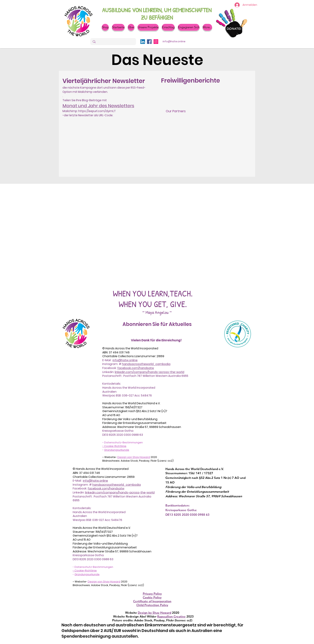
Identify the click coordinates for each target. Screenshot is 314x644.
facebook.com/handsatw (136, 368)
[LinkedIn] (143, 42)
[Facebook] (149, 42)
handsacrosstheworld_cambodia (146, 364)
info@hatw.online (125, 360)
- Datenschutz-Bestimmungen (123, 442)
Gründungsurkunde (117, 450)
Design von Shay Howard (134, 457)
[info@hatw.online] (174, 42)
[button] (131, 27)
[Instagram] (156, 42)
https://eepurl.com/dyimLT (97, 111)
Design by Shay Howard (154, 613)
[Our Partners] (176, 111)
